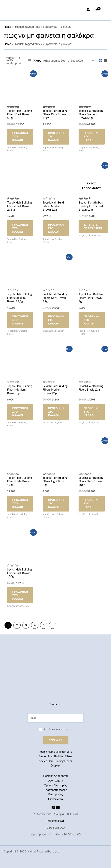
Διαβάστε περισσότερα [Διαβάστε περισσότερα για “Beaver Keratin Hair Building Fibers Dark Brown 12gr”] (93, 226)
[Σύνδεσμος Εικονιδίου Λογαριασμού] (88, 9)
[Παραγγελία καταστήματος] (68, 61)
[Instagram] (53, 808)
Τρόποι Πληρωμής (55, 785)
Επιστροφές (55, 794)
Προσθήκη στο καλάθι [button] (20, 136)
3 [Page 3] (26, 625)
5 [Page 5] (44, 625)
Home (7, 27)
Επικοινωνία (55, 799)
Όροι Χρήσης (55, 780)
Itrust (55, 851)
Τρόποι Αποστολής (55, 790)
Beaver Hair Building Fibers (56, 756)
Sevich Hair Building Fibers (55, 761)
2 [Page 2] (17, 625)
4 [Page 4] (35, 625)
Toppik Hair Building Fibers (55, 752)
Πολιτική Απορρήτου (55, 776)
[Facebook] (58, 808)
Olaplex (55, 765)
